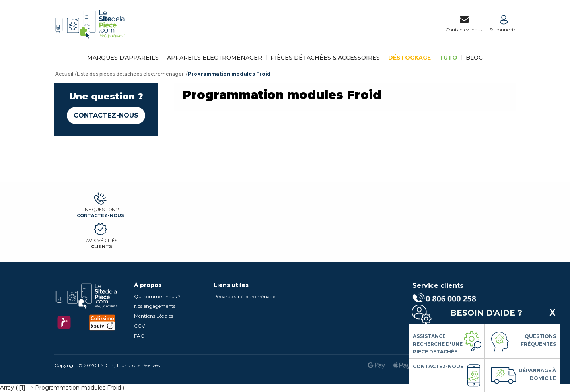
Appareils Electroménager (215, 58)
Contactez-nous (106, 115)
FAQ (139, 336)
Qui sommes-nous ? (157, 296)
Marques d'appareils (123, 58)
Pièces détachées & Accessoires (325, 58)
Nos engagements (155, 306)
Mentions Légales (154, 316)
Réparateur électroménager (245, 296)
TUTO (448, 58)
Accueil (64, 74)
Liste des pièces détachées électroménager (130, 74)
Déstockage (410, 58)
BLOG (474, 58)
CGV (139, 326)
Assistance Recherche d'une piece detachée (438, 344)
